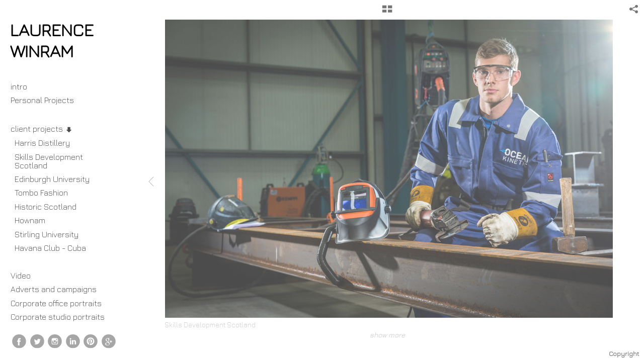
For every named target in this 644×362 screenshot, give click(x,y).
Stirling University (47, 234)
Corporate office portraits (56, 303)
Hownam (30, 220)
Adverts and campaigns (54, 289)
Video (21, 276)
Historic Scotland (46, 207)
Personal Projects (47, 100)
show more (387, 335)
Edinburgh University (52, 179)
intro (19, 86)
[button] (387, 13)
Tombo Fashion (41, 193)
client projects (42, 129)
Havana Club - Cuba (50, 248)
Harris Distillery (42, 143)
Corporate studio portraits (58, 317)
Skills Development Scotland (49, 161)
